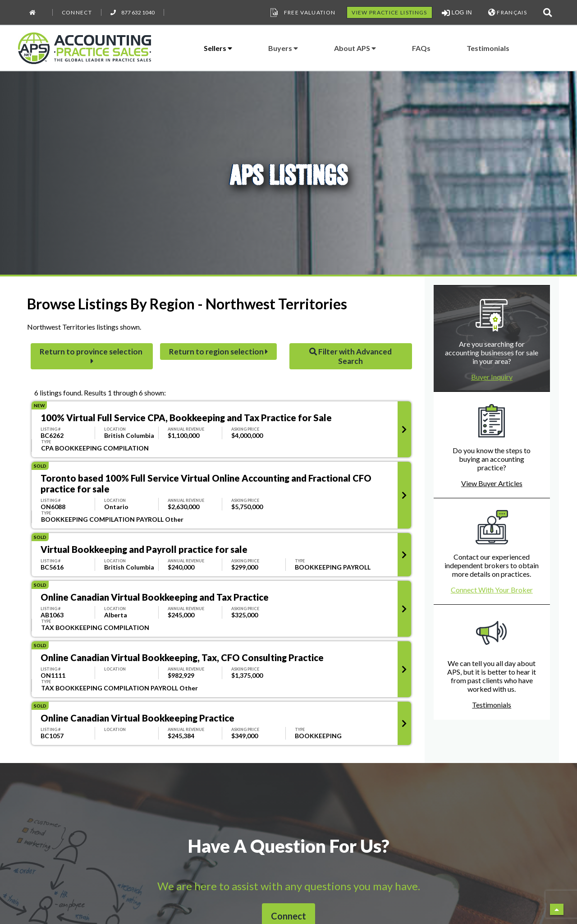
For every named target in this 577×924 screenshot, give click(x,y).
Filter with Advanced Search (350, 356)
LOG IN (457, 13)
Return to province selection (92, 356)
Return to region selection (218, 352)
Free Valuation (302, 13)
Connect (77, 12)
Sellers (218, 48)
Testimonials (488, 48)
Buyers (283, 48)
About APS (355, 48)
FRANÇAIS (508, 12)
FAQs (421, 48)
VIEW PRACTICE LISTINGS (389, 12)
